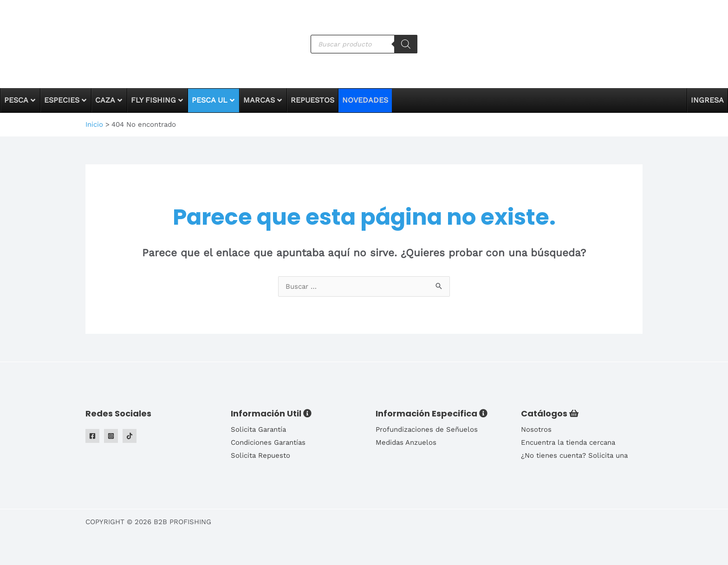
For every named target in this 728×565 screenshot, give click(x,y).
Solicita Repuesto (260, 455)
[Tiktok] (130, 436)
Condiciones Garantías (268, 442)
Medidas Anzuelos (406, 442)
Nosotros (536, 429)
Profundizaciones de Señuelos (427, 429)
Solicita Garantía (258, 429)
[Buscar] (406, 44)
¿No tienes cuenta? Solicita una (574, 455)
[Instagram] (111, 436)
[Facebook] (92, 436)
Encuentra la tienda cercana (568, 442)
